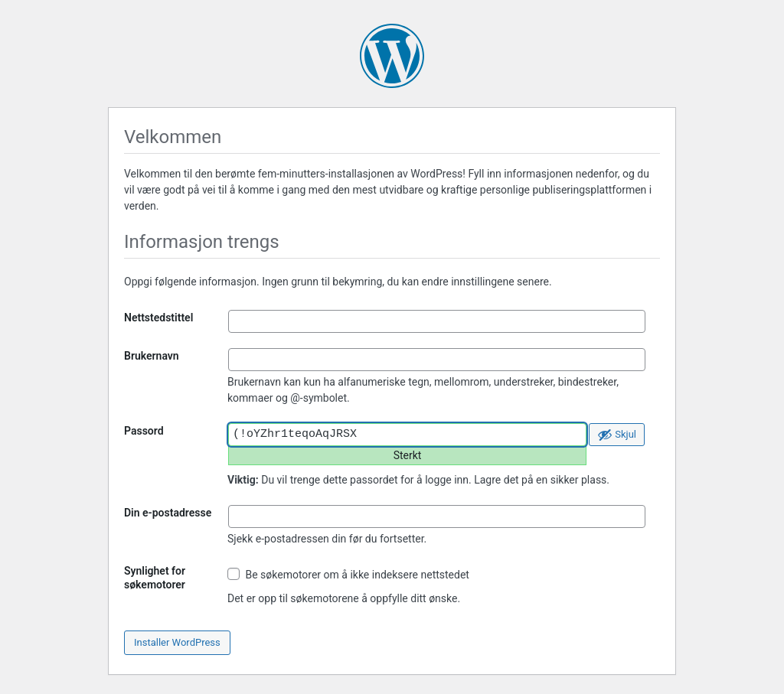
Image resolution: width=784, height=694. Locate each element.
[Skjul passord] (617, 435)
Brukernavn (152, 356)
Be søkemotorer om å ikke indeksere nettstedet (348, 574)
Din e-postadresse (168, 513)
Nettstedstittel (158, 318)
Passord (144, 431)
